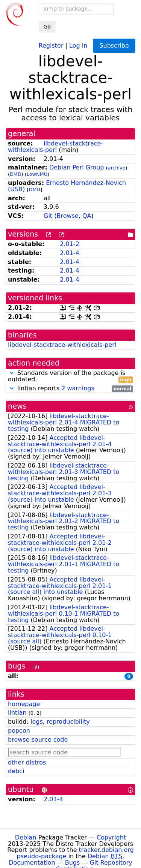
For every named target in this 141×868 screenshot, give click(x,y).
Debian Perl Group (77, 167)
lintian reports (70, 389)
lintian (17, 713)
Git (48, 216)
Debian (26, 837)
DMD (16, 174)
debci (16, 771)
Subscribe (114, 46)
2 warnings (78, 388)
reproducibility (68, 722)
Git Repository (111, 863)
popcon (19, 731)
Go (47, 27)
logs (37, 722)
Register (51, 45)
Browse (67, 216)
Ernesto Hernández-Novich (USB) (67, 186)
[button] (12, 373)
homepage (24, 704)
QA (87, 216)
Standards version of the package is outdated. (70, 376)
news (17, 406)
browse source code (38, 740)
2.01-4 (70, 253)
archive (117, 168)
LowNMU (37, 174)
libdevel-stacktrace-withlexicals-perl (55, 147)
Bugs (73, 863)
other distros (27, 762)
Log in (78, 45)
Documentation (32, 863)
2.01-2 (70, 244)
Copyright (111, 837)
